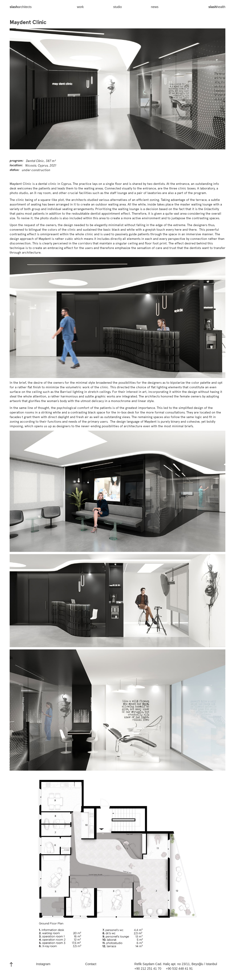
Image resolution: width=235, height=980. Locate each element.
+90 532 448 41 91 (179, 969)
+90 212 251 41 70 (148, 969)
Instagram (43, 964)
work (80, 7)
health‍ (217, 9)
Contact (91, 964)
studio (117, 7)
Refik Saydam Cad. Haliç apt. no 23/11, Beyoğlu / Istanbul (176, 964)
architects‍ (21, 9)
